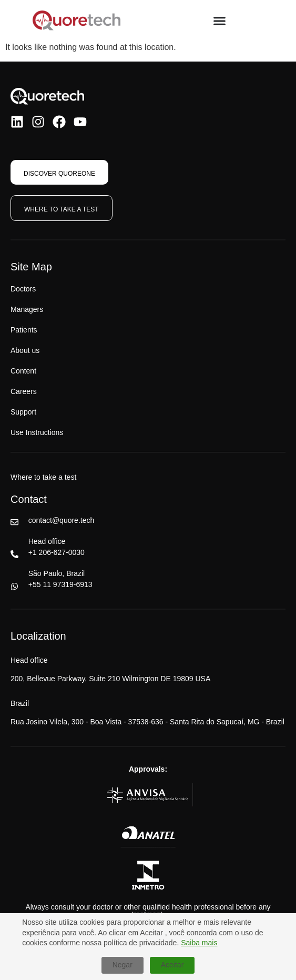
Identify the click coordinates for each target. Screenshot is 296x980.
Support (23, 412)
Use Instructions (37, 432)
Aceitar (172, 965)
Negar (123, 965)
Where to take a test (43, 477)
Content (23, 371)
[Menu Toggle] (220, 21)
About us (25, 350)
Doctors (23, 289)
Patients (24, 330)
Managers (27, 309)
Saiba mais (199, 943)
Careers (24, 391)
